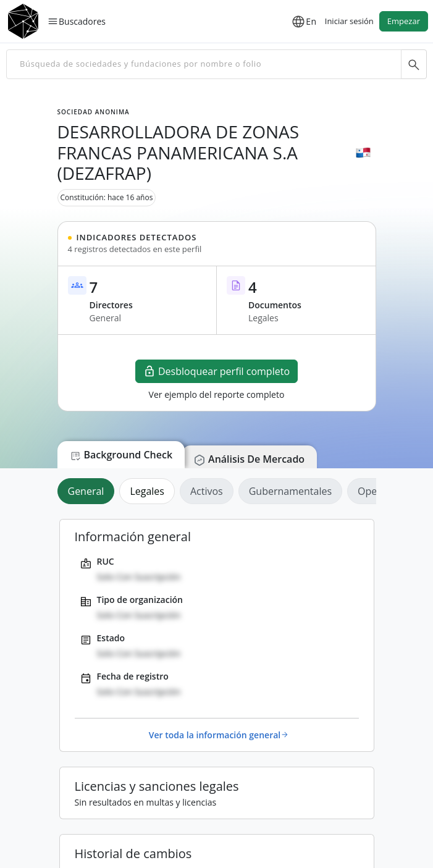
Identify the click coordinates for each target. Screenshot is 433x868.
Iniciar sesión (349, 21)
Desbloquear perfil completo (216, 371)
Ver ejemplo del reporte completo (217, 394)
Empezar (404, 21)
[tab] (89, 491)
